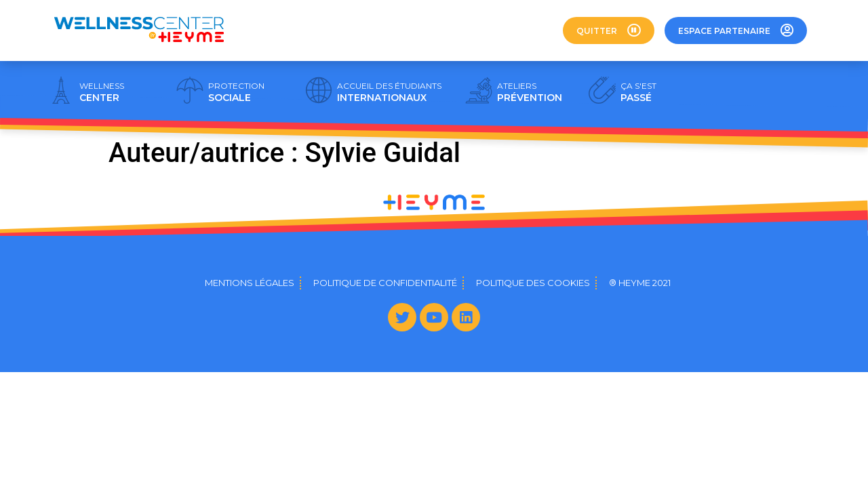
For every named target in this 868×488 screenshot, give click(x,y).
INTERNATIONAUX (389, 92)
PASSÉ (638, 92)
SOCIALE (236, 92)
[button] (609, 30)
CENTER (102, 92)
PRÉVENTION (530, 92)
